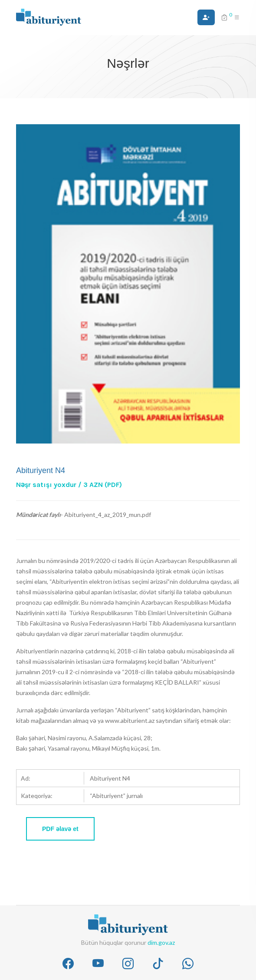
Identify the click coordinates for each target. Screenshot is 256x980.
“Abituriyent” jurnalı (116, 796)
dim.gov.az (161, 942)
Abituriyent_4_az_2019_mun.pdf (108, 515)
